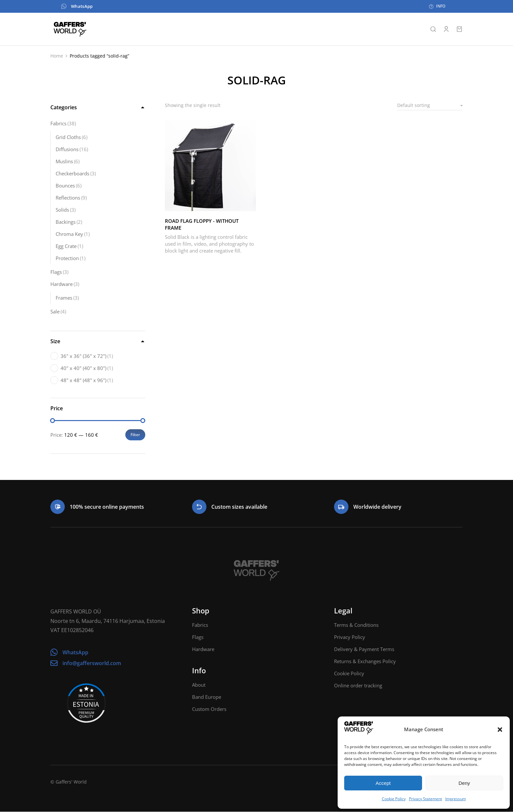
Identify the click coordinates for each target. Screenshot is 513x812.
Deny (464, 783)
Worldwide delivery (377, 507)
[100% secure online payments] (58, 507)
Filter (135, 435)
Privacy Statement (425, 799)
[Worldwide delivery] (341, 507)
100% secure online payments (107, 507)
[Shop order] (430, 106)
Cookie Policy (394, 799)
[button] (500, 730)
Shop (201, 611)
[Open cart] (459, 29)
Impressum (456, 799)
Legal (343, 611)
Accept (383, 783)
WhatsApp (71, 7)
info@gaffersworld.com (92, 663)
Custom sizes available (239, 507)
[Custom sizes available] (199, 507)
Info (199, 671)
